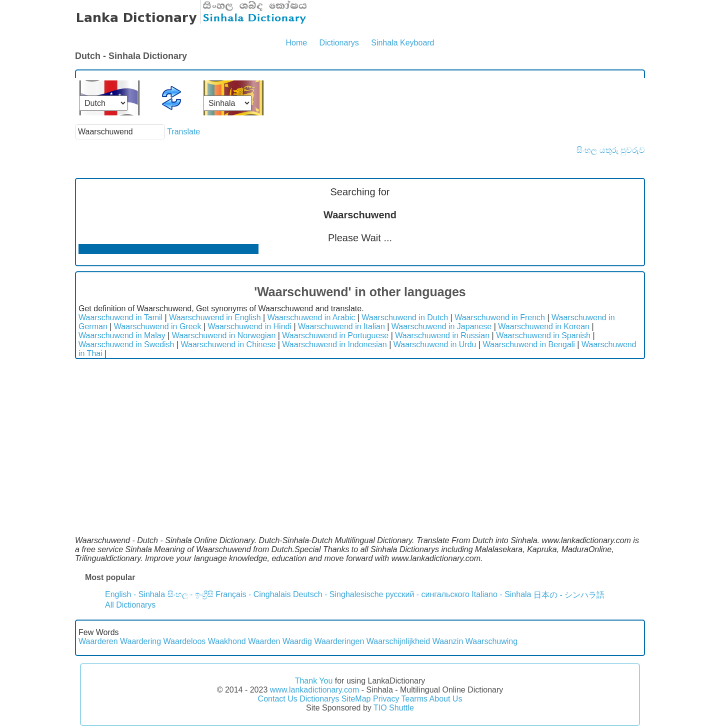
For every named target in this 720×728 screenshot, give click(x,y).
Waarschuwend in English (215, 318)
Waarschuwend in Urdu (435, 345)
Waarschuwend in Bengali (529, 345)
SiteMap (356, 699)
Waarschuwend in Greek (158, 327)
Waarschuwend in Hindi (250, 327)
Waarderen (98, 641)
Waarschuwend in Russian (442, 336)
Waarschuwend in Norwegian (224, 336)
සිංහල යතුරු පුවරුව (611, 150)
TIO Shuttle (394, 708)
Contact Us (278, 699)
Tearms (414, 699)
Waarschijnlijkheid (398, 641)
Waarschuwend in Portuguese (335, 336)
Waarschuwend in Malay (122, 336)
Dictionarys (339, 43)
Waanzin (448, 641)
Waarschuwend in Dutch (405, 318)
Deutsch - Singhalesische (338, 594)
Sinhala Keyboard (402, 43)
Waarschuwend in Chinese (228, 345)
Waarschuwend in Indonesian (334, 345)
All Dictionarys (130, 605)
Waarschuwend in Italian (341, 327)
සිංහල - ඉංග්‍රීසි (190, 594)
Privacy (386, 699)
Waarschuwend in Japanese (441, 327)
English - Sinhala (135, 594)
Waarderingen (339, 641)
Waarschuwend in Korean (544, 327)
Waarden (264, 641)
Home (296, 43)
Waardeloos (185, 641)
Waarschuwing (491, 641)
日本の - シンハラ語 (569, 595)
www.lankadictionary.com (314, 690)
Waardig (297, 641)
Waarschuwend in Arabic (311, 318)
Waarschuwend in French (500, 318)
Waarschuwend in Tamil (120, 318)
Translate (183, 132)
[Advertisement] (360, 434)
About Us (446, 699)
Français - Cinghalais (253, 594)
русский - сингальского (427, 594)
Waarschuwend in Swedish (126, 345)
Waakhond (227, 641)
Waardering (140, 641)
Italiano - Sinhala (501, 594)
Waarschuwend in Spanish (543, 336)
